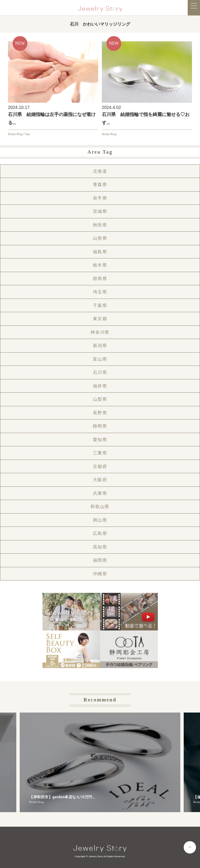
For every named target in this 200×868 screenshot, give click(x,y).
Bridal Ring (15, 134)
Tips (28, 134)
